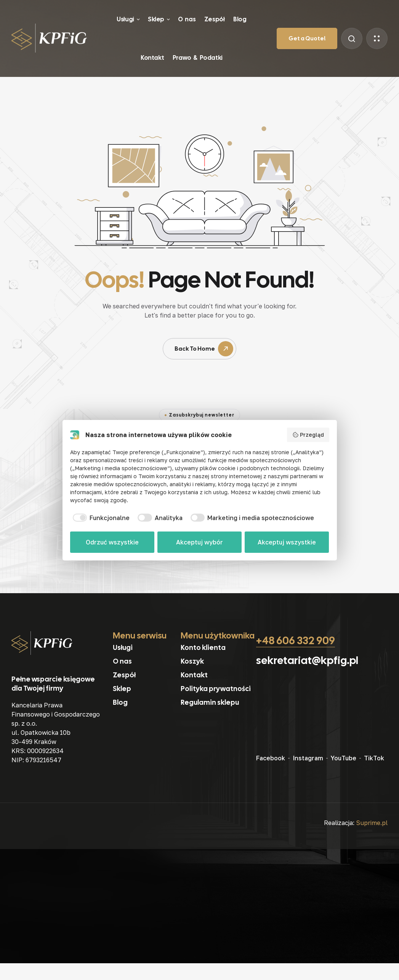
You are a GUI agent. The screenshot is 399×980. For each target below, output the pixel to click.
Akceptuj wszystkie (287, 542)
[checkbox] (100, 518)
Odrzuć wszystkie (112, 542)
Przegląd (308, 435)
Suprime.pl (372, 823)
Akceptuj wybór (199, 542)
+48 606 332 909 (296, 640)
